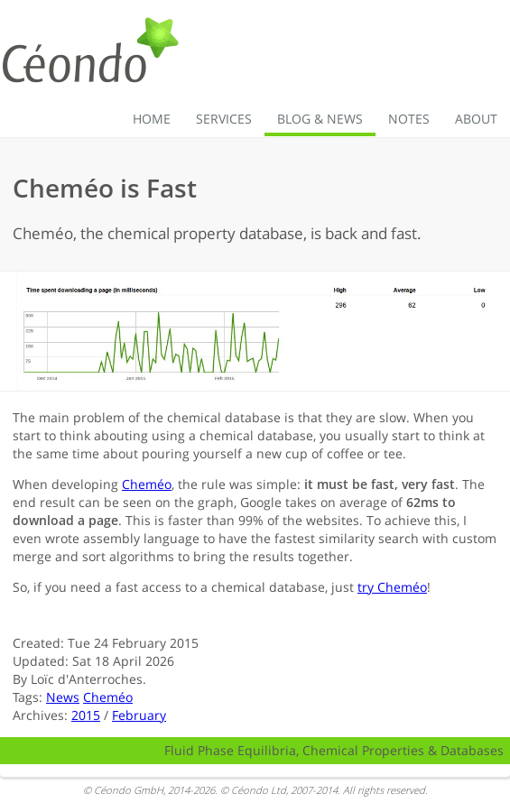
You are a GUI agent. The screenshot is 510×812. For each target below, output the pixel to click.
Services (224, 119)
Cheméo (147, 484)
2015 (86, 715)
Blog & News (320, 119)
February (139, 715)
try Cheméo (392, 587)
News (63, 697)
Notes (409, 119)
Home (152, 119)
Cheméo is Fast (105, 188)
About (476, 119)
